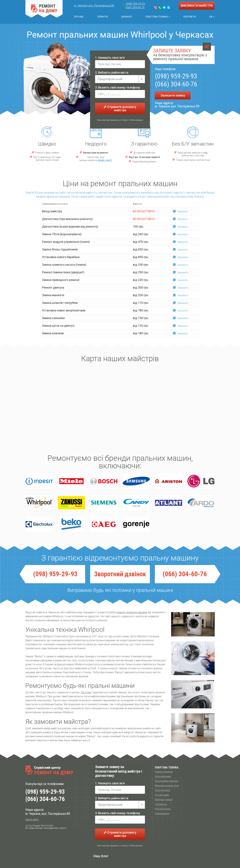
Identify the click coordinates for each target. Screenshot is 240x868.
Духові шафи (162, 795)
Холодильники (163, 776)
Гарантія (102, 17)
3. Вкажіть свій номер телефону (118, 87)
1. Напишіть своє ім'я (110, 58)
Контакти (190, 17)
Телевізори (161, 804)
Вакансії (127, 17)
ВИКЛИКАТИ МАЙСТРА (197, 6)
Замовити (181, 211)
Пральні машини (164, 772)
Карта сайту (32, 820)
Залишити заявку (173, 95)
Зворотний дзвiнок (120, 574)
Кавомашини (162, 813)
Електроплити (163, 790)
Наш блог (101, 856)
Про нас (79, 17)
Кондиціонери (163, 809)
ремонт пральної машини (132, 612)
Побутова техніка (158, 17)
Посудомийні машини (167, 781)
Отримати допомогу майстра (120, 108)
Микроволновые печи (167, 786)
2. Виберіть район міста (112, 73)
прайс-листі (105, 160)
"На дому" (86, 692)
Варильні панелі (164, 800)
